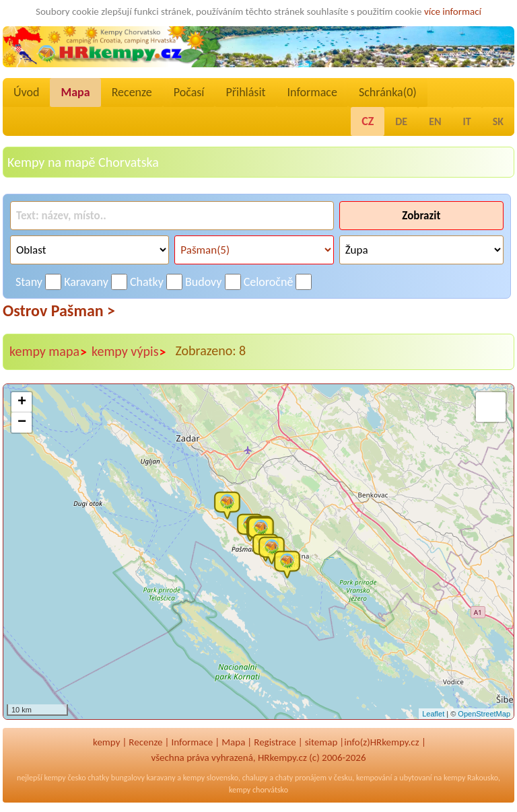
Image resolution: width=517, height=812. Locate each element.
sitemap (321, 742)
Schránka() (388, 92)
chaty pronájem (301, 778)
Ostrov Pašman (59, 310)
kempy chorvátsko (258, 790)
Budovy (204, 282)
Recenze (132, 92)
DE (401, 121)
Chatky (147, 282)
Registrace (275, 742)
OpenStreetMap (484, 714)
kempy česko (65, 778)
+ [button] (22, 402)
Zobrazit (421, 216)
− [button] (22, 422)
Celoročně (269, 282)
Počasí (189, 92)
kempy (106, 742)
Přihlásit (245, 92)
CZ (368, 121)
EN (435, 121)
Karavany (86, 282)
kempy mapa (48, 352)
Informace (312, 92)
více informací (453, 11)
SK (498, 121)
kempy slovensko (211, 778)
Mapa (75, 92)
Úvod (26, 92)
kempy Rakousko (471, 778)
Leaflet (433, 714)
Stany (29, 282)
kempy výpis (129, 352)
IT (467, 121)
